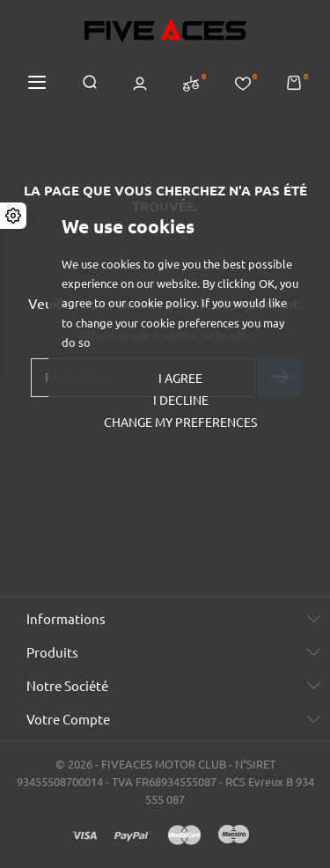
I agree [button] (180, 379)
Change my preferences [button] (180, 423)
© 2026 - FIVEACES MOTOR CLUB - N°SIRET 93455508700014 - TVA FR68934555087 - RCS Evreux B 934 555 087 (165, 782)
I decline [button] (181, 401)
